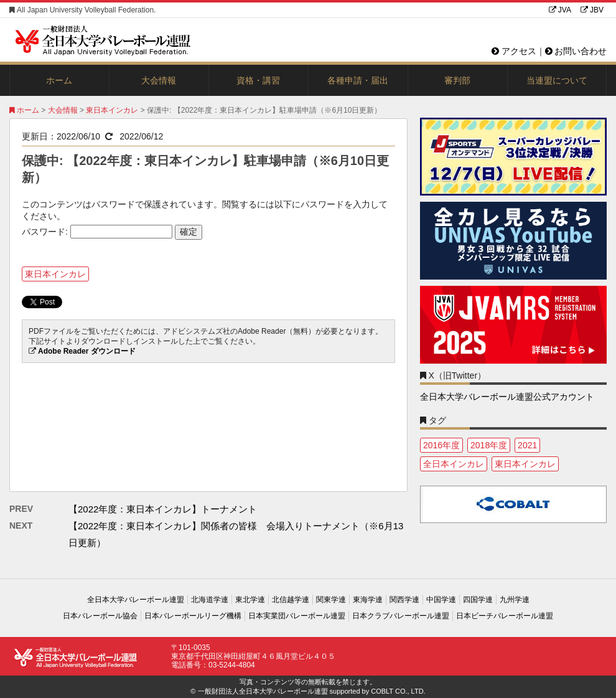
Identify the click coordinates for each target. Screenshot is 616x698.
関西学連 (404, 600)
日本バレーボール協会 (100, 616)
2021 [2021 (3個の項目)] (527, 445)
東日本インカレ (112, 110)
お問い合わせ (576, 51)
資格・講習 (258, 80)
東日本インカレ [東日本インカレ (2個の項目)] (525, 464)
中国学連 (441, 600)
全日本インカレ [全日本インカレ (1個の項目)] (454, 464)
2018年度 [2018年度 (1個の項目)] (489, 445)
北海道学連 (210, 600)
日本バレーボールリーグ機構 (193, 616)
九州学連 (515, 600)
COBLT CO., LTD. (398, 691)
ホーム (59, 80)
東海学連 (368, 600)
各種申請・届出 (358, 80)
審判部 (457, 80)
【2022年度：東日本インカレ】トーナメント (163, 509)
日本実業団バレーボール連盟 (297, 616)
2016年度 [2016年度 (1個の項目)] (441, 445)
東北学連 (250, 600)
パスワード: (97, 232)
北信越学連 (291, 600)
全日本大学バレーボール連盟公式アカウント (507, 397)
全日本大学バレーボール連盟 (136, 600)
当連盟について (557, 80)
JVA (560, 10)
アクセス (514, 51)
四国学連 (478, 600)
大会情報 (159, 80)
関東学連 (331, 600)
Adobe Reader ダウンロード (87, 351)
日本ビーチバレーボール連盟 (505, 616)
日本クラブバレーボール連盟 (401, 616)
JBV (592, 10)
